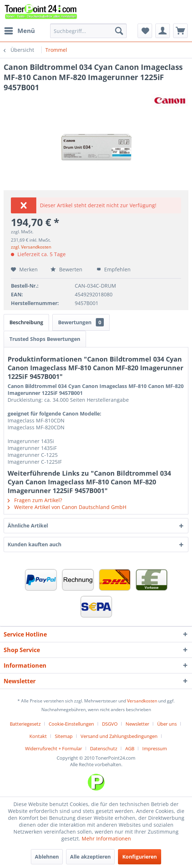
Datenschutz (104, 748)
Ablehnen (47, 857)
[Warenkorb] (180, 31)
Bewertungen (81, 322)
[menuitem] (19, 31)
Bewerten (67, 269)
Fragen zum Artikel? (35, 500)
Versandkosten (142, 701)
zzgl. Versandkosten (31, 247)
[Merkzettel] (145, 31)
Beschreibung (26, 322)
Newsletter (137, 724)
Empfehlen (114, 269)
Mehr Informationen (106, 838)
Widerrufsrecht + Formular (54, 748)
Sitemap (64, 736)
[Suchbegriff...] (89, 31)
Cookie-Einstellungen (71, 724)
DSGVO (110, 724)
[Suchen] (119, 31)
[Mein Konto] (163, 31)
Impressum (155, 748)
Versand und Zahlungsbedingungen (119, 736)
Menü (20, 30)
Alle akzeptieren (90, 857)
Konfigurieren (140, 857)
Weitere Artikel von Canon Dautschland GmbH (67, 507)
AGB (130, 748)
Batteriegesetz (25, 724)
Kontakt (38, 736)
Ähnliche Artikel (28, 525)
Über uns (167, 724)
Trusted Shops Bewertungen (45, 339)
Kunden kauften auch (34, 544)
